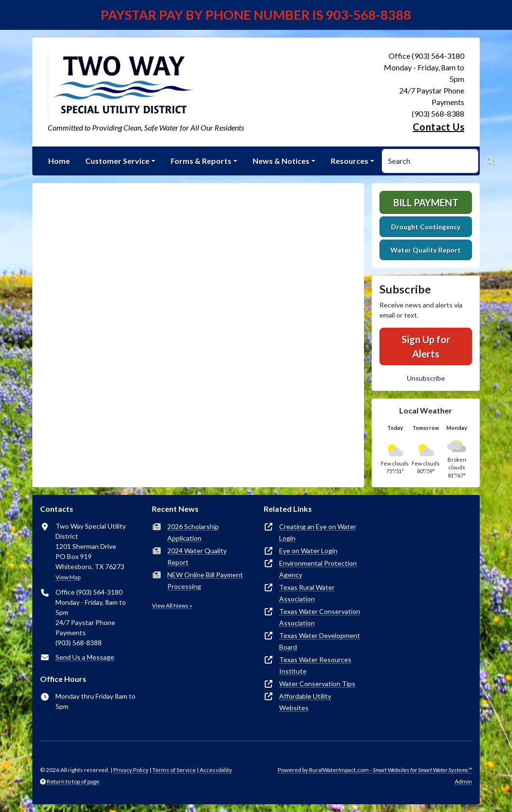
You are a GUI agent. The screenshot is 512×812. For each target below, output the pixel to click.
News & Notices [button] (281, 161)
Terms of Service (174, 770)
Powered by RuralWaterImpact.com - (375, 770)
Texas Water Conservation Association (320, 617)
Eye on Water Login (308, 551)
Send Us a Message (85, 657)
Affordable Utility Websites (305, 702)
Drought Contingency (426, 227)
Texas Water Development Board (320, 641)
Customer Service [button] (117, 161)
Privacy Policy (131, 770)
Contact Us (438, 127)
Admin (463, 781)
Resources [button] (350, 161)
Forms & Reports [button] (201, 161)
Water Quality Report (426, 250)
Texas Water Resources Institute (315, 665)
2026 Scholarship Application (193, 532)
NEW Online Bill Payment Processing (205, 580)
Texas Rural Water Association (307, 593)
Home (59, 161)
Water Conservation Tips (317, 684)
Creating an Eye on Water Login (318, 532)
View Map (68, 577)
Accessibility (216, 770)
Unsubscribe (426, 378)
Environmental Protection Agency (318, 569)
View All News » (172, 606)
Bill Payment (426, 202)
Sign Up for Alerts (426, 346)
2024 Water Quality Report (197, 556)
